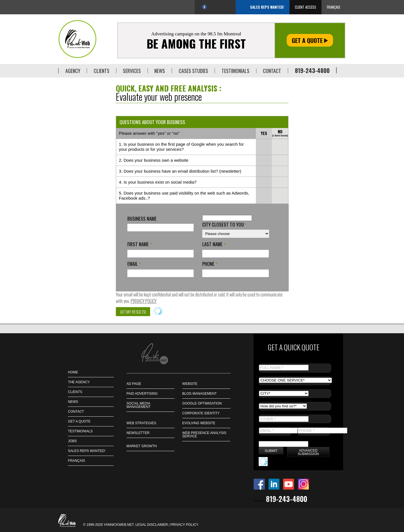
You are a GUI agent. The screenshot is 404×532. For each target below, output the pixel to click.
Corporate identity (201, 413)
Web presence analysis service (204, 435)
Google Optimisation (202, 403)
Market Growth (142, 446)
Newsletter (138, 433)
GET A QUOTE (79, 421)
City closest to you (224, 224)
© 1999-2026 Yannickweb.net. (109, 525)
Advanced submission (308, 452)
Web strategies (141, 423)
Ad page (134, 384)
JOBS (72, 441)
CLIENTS (75, 392)
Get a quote (310, 40)
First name (140, 244)
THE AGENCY (79, 382)
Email (134, 264)
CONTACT (76, 412)
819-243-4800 (312, 70)
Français (334, 7)
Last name (214, 244)
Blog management (200, 394)
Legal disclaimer (152, 525)
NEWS (73, 402)
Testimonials (80, 431)
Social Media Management (139, 405)
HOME (73, 372)
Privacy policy (144, 301)
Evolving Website (199, 423)
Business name (142, 219)
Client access (306, 7)
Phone (210, 264)
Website (190, 384)
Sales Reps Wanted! (267, 7)
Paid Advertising (142, 394)
